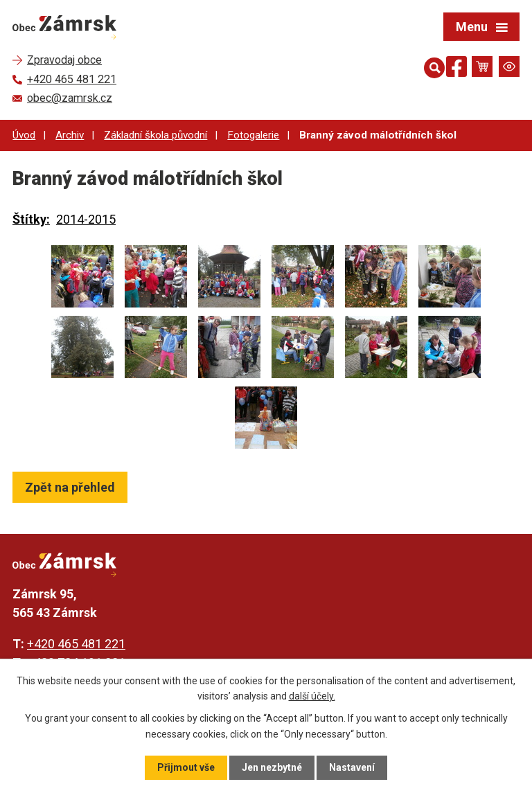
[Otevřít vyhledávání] (432, 66)
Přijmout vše (186, 767)
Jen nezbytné (272, 767)
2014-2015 (86, 219)
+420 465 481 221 (76, 644)
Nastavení (352, 767)
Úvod (24, 135)
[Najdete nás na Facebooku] (456, 69)
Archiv (70, 135)
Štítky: (31, 219)
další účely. (312, 696)
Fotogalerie (253, 135)
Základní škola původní (156, 135)
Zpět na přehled (70, 487)
